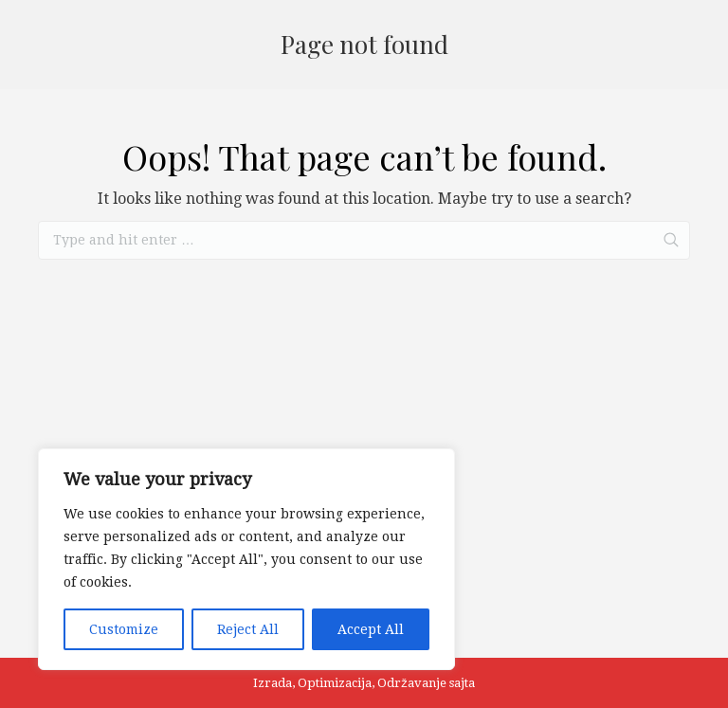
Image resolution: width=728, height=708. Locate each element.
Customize (124, 629)
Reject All (248, 629)
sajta (462, 683)
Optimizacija (335, 683)
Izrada (273, 683)
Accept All (371, 629)
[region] (246, 559)
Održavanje (412, 683)
